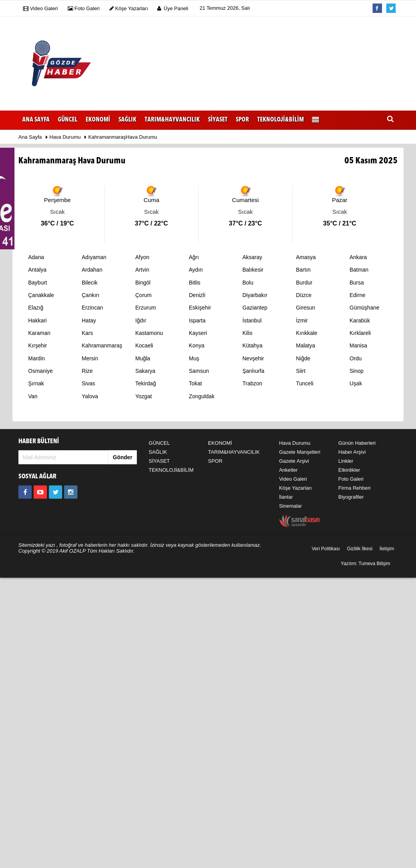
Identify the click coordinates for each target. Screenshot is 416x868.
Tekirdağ (146, 383)
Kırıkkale (307, 333)
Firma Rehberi (354, 488)
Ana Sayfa (36, 120)
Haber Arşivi (352, 452)
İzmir (302, 320)
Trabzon (252, 383)
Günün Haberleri (357, 443)
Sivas (88, 383)
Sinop (357, 371)
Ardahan (92, 270)
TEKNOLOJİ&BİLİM (171, 470)
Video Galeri (293, 479)
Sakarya (145, 371)
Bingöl (143, 283)
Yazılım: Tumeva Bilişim (366, 564)
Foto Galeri (351, 479)
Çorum (143, 295)
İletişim (387, 549)
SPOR (215, 461)
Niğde (303, 358)
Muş (194, 358)
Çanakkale (41, 295)
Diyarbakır (255, 295)
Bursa (357, 283)
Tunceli (305, 383)
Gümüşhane (364, 308)
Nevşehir (253, 358)
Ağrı (194, 257)
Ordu (356, 358)
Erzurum (146, 308)
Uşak (356, 383)
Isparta (197, 320)
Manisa (358, 345)
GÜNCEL (159, 443)
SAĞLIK (158, 452)
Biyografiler (351, 497)
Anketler (289, 470)
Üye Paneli (173, 8)
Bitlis (195, 283)
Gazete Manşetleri (300, 452)
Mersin (90, 358)
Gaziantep (255, 308)
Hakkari (37, 320)
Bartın (303, 270)
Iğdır (141, 320)
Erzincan (92, 308)
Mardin (37, 358)
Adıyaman (94, 257)
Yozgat (143, 396)
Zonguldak (202, 396)
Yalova (90, 396)
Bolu (248, 283)
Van (33, 396)
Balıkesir (253, 270)
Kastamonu (149, 333)
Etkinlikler (349, 470)
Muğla (143, 358)
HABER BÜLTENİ (39, 441)
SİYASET (159, 461)
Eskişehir (200, 308)
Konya (197, 345)
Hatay (89, 320)
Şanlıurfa (253, 371)
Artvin (142, 270)
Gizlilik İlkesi (360, 549)
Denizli (197, 295)
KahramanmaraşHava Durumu (123, 137)
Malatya (306, 345)
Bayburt (38, 283)
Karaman (39, 333)
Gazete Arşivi (294, 461)
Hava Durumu (66, 137)
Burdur (304, 283)
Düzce (304, 295)
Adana (36, 257)
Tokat (195, 383)
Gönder (123, 457)
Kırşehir (38, 345)
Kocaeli (144, 345)
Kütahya (252, 345)
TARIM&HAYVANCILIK (234, 452)
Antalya (37, 270)
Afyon (142, 257)
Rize (87, 371)
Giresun (306, 308)
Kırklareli (360, 333)
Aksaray (252, 257)
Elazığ (36, 308)
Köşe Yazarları (296, 488)
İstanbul (252, 320)
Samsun (199, 371)
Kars (87, 333)
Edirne (357, 295)
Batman (359, 270)
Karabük (360, 320)
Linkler (346, 461)
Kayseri (198, 333)
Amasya (306, 257)
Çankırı (91, 295)
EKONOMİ (220, 443)
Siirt (301, 371)
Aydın (196, 270)
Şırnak (36, 383)
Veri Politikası (326, 549)
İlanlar (286, 497)
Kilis (247, 333)
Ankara (358, 257)
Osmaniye (40, 371)
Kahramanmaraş (102, 345)
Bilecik (90, 283)
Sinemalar (291, 506)
